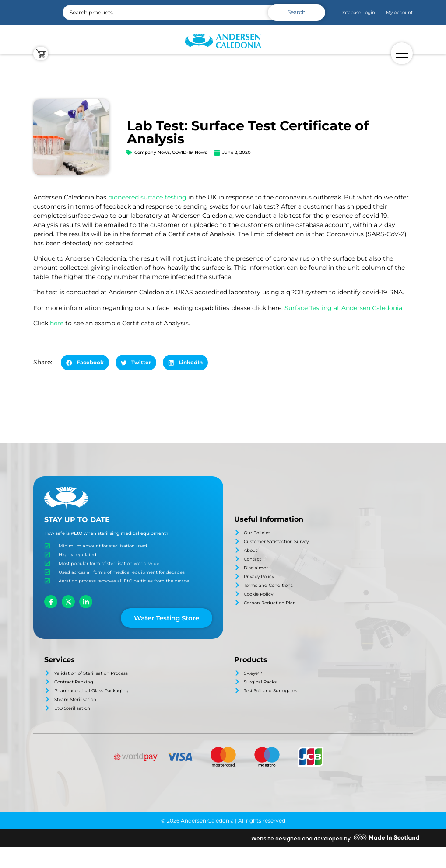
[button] (85, 363)
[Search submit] (297, 12)
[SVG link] (223, 41)
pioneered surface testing (147, 197)
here (57, 323)
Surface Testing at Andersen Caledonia (343, 308)
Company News (152, 152)
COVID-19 (182, 152)
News (201, 152)
